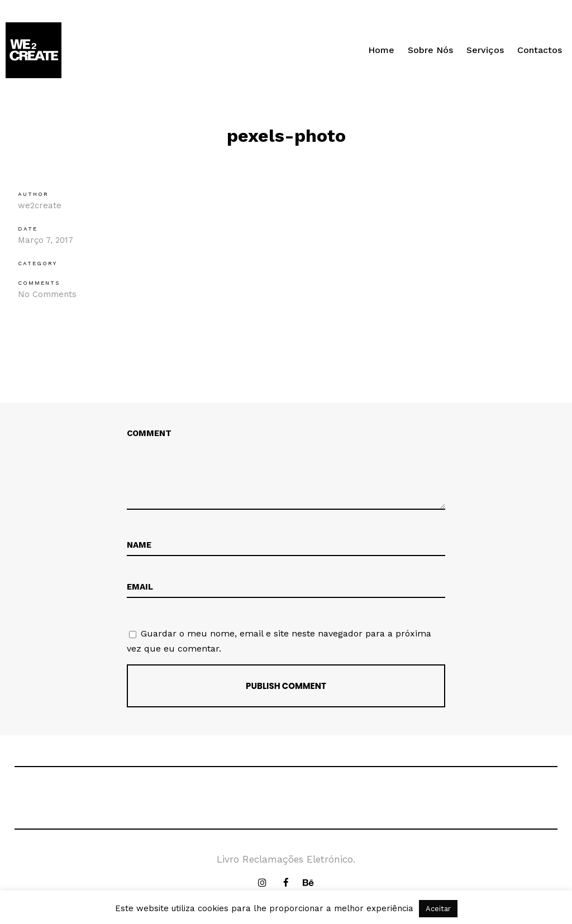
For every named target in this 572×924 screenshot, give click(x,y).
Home (381, 50)
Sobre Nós (430, 50)
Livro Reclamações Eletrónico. (286, 859)
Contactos (540, 50)
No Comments (47, 294)
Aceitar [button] (438, 909)
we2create (40, 205)
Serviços (485, 50)
